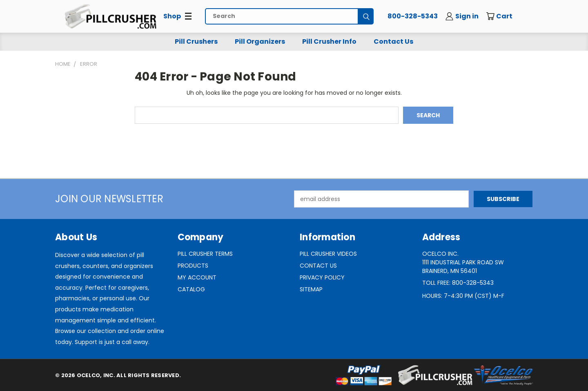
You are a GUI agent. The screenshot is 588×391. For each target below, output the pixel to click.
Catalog (191, 289)
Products (193, 266)
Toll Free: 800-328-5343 (458, 283)
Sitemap (311, 289)
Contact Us (393, 41)
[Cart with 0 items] (505, 16)
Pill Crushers (196, 41)
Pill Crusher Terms (205, 254)
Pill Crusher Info (329, 41)
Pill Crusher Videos (328, 254)
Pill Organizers (260, 41)
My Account (197, 277)
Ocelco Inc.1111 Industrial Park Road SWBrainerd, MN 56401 (463, 262)
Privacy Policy (322, 277)
